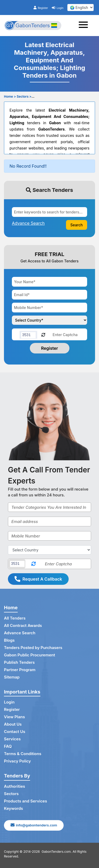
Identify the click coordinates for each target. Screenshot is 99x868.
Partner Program (20, 670)
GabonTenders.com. (57, 852)
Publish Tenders (19, 662)
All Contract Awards (23, 625)
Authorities (15, 786)
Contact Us (15, 732)
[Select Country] (49, 550)
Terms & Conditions (23, 754)
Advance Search (20, 633)
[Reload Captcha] (43, 334)
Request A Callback (38, 579)
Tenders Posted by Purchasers (33, 648)
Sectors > (24, 96)
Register (41, 8)
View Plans (14, 717)
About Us (13, 724)
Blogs (9, 640)
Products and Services (25, 801)
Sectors (11, 794)
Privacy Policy (17, 761)
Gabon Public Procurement (30, 655)
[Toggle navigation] (85, 26)
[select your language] (81, 8)
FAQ (8, 746)
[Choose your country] (49, 320)
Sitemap (12, 677)
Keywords (13, 808)
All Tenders (15, 618)
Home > (10, 96)
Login (58, 8)
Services (12, 739)
